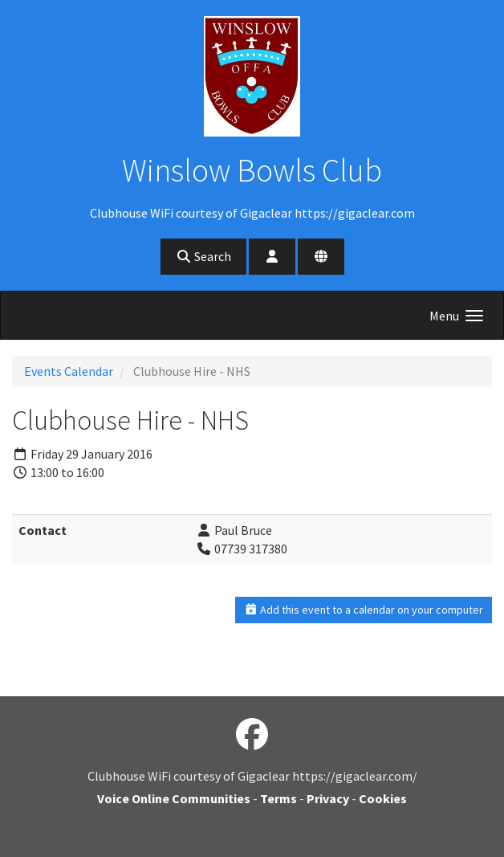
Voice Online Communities (174, 798)
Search (203, 256)
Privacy (328, 798)
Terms (278, 798)
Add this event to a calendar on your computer (364, 610)
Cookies (383, 798)
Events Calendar (69, 371)
